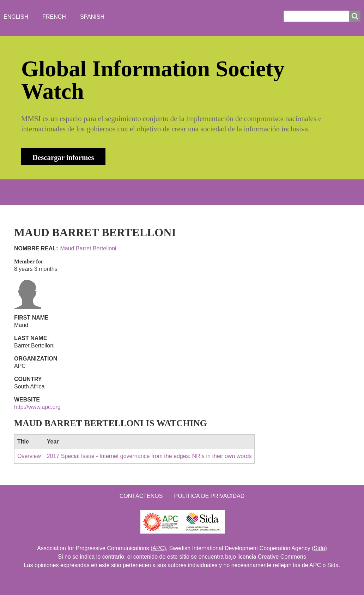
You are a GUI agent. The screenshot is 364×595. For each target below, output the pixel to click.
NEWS (105, 192)
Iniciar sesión (267, 192)
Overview (29, 456)
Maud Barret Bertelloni (88, 248)
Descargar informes (63, 157)
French (54, 17)
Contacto (213, 192)
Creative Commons (282, 557)
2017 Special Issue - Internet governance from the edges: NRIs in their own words (149, 456)
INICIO (37, 192)
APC (158, 548)
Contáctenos (141, 496)
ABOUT (71, 192)
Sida (320, 548)
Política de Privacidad (209, 496)
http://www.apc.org (37, 407)
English (16, 17)
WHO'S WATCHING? (156, 192)
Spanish (92, 17)
